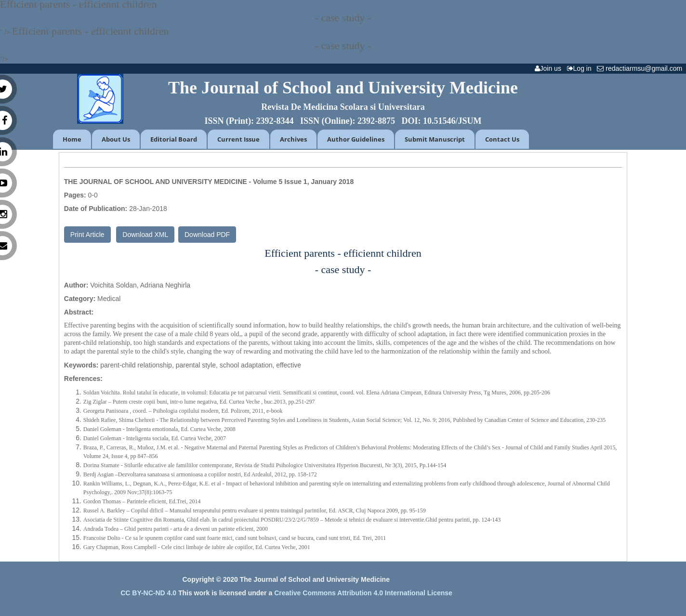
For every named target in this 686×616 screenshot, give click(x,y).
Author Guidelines (356, 139)
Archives (293, 139)
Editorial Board (174, 139)
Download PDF (207, 235)
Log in (581, 68)
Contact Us (502, 139)
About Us (116, 139)
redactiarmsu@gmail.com (641, 68)
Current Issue (238, 139)
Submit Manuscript (435, 139)
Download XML (145, 235)
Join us (550, 68)
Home (72, 139)
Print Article (87, 235)
